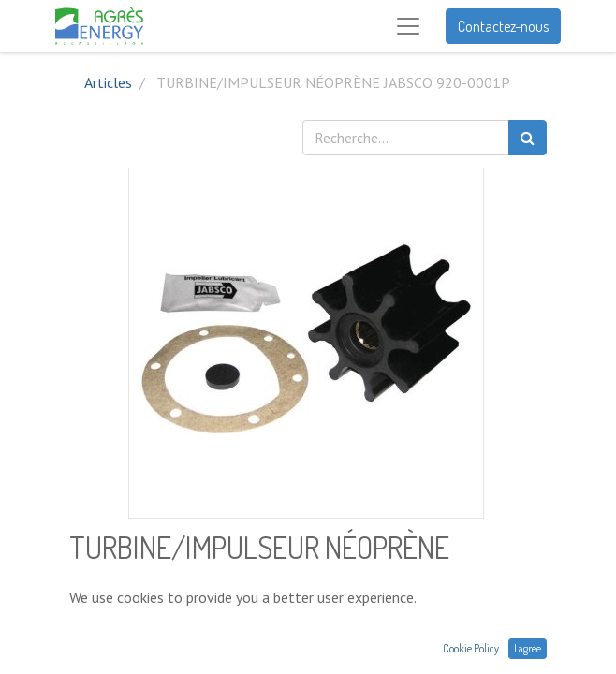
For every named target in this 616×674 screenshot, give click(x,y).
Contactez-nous (503, 26)
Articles (108, 82)
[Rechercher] (528, 138)
